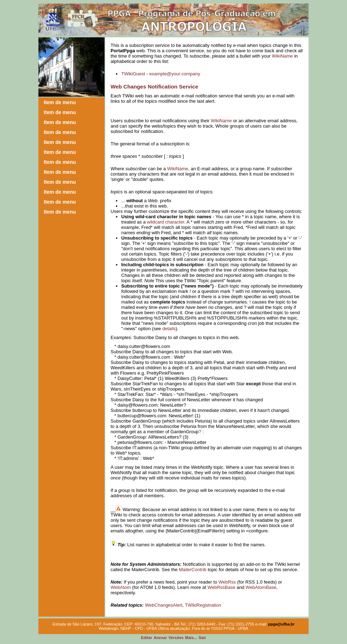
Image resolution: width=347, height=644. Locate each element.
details (169, 329)
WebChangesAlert (164, 605)
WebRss (227, 582)
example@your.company (175, 74)
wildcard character (166, 222)
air (202, 638)
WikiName (282, 56)
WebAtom (121, 587)
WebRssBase (221, 587)
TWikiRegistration (203, 605)
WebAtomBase (261, 587)
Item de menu (60, 102)
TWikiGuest (133, 74)
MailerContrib (193, 570)
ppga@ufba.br (281, 624)
